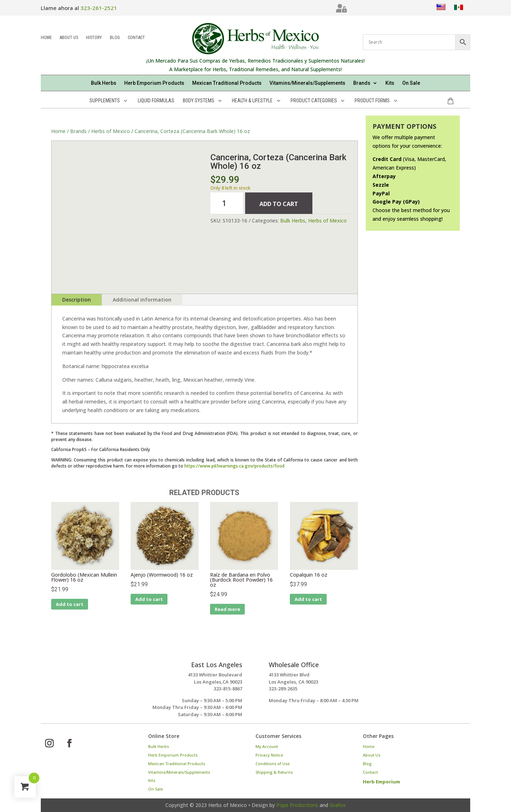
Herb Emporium (381, 782)
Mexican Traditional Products (227, 83)
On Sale (411, 83)
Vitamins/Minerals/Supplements (307, 83)
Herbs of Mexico (111, 131)
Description (77, 300)
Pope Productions (297, 805)
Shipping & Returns (274, 772)
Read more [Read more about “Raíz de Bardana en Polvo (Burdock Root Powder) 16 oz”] (227, 609)
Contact (136, 38)
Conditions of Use (272, 764)
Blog (115, 38)
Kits (390, 83)
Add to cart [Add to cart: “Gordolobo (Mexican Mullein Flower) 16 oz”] (70, 604)
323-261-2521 (99, 8)
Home (46, 38)
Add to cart (279, 204)
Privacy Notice (269, 755)
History (94, 38)
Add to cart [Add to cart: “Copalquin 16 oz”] (308, 599)
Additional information (142, 300)
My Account (267, 746)
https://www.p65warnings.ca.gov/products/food (234, 466)
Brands (362, 83)
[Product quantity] (227, 203)
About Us (69, 38)
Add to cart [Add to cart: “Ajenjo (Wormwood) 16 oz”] (149, 599)
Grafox (338, 805)
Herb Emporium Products (154, 83)
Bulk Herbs (104, 83)
